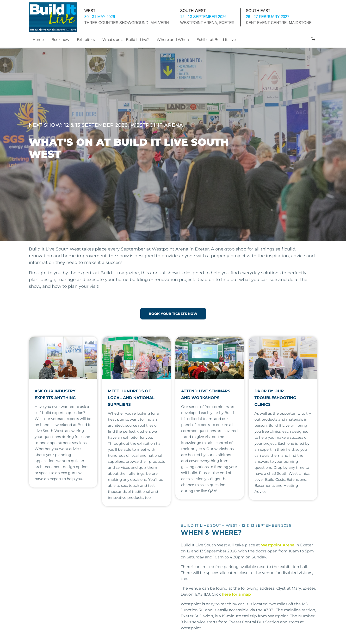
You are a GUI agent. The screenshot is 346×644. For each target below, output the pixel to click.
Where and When (173, 40)
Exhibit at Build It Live (216, 40)
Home (38, 40)
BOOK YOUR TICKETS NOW (173, 313)
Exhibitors (86, 40)
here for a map (236, 594)
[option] (173, 144)
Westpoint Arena (278, 545)
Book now (60, 40)
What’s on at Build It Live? (126, 40)
